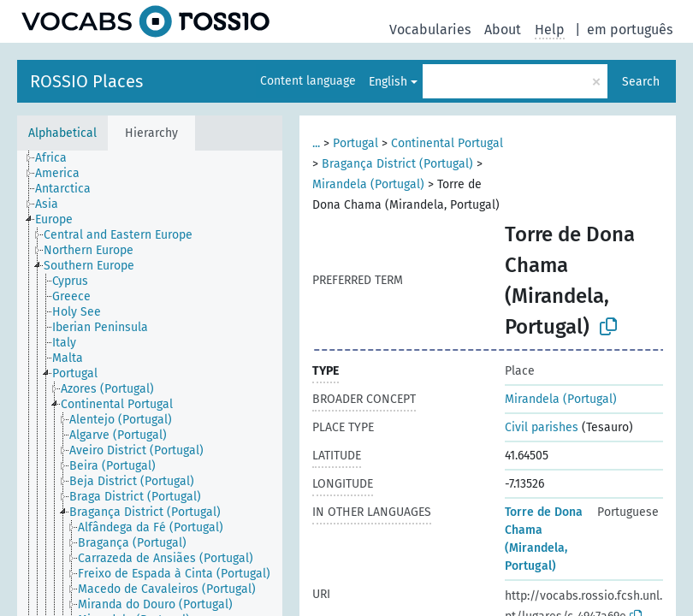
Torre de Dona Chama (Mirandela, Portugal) (544, 539)
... (316, 143)
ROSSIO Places (86, 81)
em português (630, 30)
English (388, 82)
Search (641, 82)
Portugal (355, 143)
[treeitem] (58, 158)
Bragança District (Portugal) (397, 164)
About (503, 30)
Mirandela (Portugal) (368, 184)
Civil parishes (542, 427)
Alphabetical (62, 133)
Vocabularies (430, 30)
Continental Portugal (447, 143)
